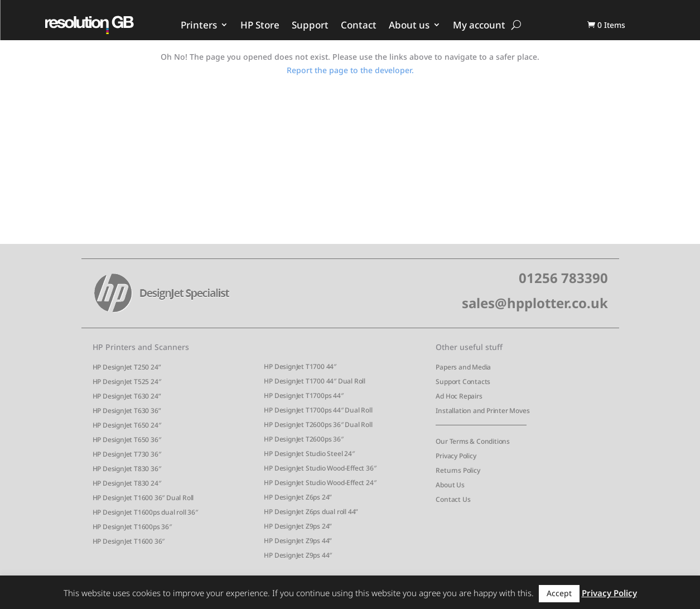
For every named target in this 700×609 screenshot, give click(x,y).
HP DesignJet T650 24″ (127, 425)
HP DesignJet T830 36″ (127, 469)
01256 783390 (563, 278)
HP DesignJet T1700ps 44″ (303, 395)
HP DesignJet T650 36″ (127, 440)
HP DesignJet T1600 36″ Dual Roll (143, 498)
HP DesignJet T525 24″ (127, 382)
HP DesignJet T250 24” (127, 367)
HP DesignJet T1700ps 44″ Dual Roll (318, 410)
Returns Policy (458, 470)
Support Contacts (463, 382)
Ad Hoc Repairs (459, 396)
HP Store (260, 25)
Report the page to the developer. (350, 70)
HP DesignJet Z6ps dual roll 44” (311, 512)
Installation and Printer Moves (482, 411)
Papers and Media (463, 367)
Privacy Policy (456, 456)
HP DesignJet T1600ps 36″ (132, 527)
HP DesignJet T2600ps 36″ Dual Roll (318, 425)
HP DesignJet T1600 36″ (129, 541)
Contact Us (453, 499)
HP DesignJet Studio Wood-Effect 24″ (320, 483)
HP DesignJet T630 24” (127, 396)
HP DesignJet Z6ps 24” (298, 497)
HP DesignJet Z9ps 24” (298, 526)
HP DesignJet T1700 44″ (300, 366)
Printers (199, 25)
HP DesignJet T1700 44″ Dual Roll (315, 381)
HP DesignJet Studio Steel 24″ (309, 454)
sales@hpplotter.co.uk (535, 303)
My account (479, 25)
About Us (450, 485)
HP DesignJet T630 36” (127, 411)
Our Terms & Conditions (473, 441)
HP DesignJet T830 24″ (127, 483)
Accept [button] (559, 593)
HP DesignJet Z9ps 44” (298, 541)
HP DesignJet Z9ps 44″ (298, 555)
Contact (359, 25)
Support (310, 25)
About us (409, 25)
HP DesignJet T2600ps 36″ (303, 439)
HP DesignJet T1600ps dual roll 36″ (145, 512)
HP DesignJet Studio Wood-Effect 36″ (320, 468)
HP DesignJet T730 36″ (127, 454)
